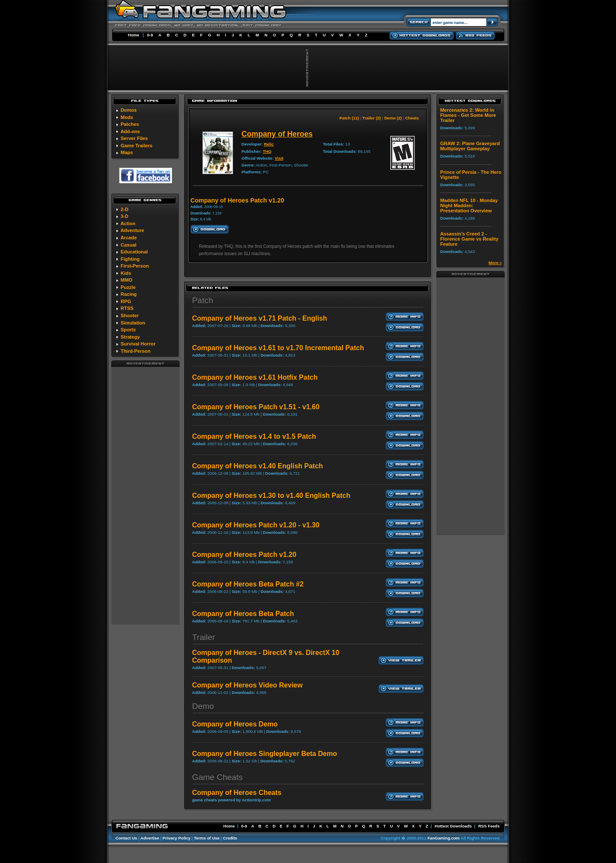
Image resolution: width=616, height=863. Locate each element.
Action (128, 223)
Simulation (133, 323)
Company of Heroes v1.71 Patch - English (260, 318)
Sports (128, 330)
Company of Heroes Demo (235, 724)
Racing (129, 294)
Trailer (204, 637)
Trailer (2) (372, 118)
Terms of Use (207, 838)
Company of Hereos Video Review (247, 685)
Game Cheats (217, 777)
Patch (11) (349, 118)
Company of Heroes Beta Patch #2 (248, 584)
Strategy (130, 337)
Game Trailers (136, 146)
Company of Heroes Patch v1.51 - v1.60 (256, 407)
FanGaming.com (443, 838)
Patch (203, 300)
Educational (134, 252)
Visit (279, 158)
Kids (126, 273)
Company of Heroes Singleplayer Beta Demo (265, 754)
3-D (124, 216)
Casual (129, 245)
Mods (127, 117)
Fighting (130, 259)
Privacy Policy (176, 838)
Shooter (130, 315)
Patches (130, 124)
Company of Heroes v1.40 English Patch (258, 466)
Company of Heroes (277, 134)
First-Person (135, 266)
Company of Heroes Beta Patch (243, 614)
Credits (230, 838)
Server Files (134, 138)
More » (495, 263)
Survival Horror (138, 344)
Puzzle (128, 287)
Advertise (150, 838)
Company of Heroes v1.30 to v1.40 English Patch (271, 495)
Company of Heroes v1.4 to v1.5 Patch (254, 436)
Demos (129, 110)
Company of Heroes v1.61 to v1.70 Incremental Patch (278, 348)
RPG (126, 301)
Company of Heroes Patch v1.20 (244, 555)
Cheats (412, 118)
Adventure (132, 230)
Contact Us (126, 838)
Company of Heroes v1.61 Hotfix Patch (255, 377)
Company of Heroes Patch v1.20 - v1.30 (256, 525)
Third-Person (136, 351)
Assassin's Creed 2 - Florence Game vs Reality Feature (469, 239)
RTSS (127, 308)
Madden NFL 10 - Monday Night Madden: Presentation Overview (469, 205)
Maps (127, 152)
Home (134, 35)
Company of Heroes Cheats (237, 793)
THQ (267, 151)
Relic (269, 144)
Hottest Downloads (453, 826)
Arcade (129, 238)
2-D (124, 209)
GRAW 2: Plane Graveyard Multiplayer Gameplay (470, 146)
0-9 (150, 35)
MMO (126, 280)
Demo (203, 706)
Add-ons (130, 131)
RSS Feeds (489, 826)
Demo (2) (393, 118)
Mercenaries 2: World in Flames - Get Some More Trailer (468, 115)
